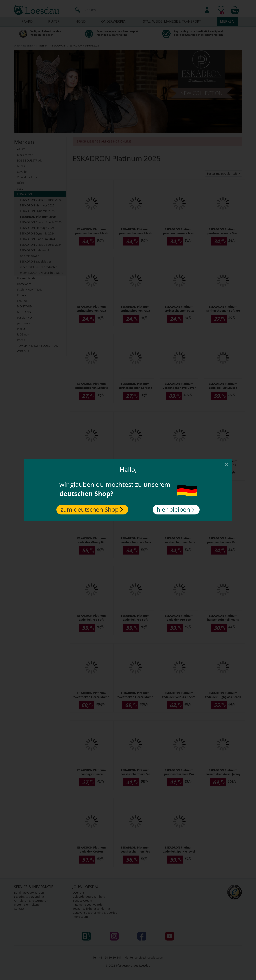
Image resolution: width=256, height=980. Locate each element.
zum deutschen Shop (92, 509)
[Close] (227, 464)
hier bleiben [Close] (175, 509)
